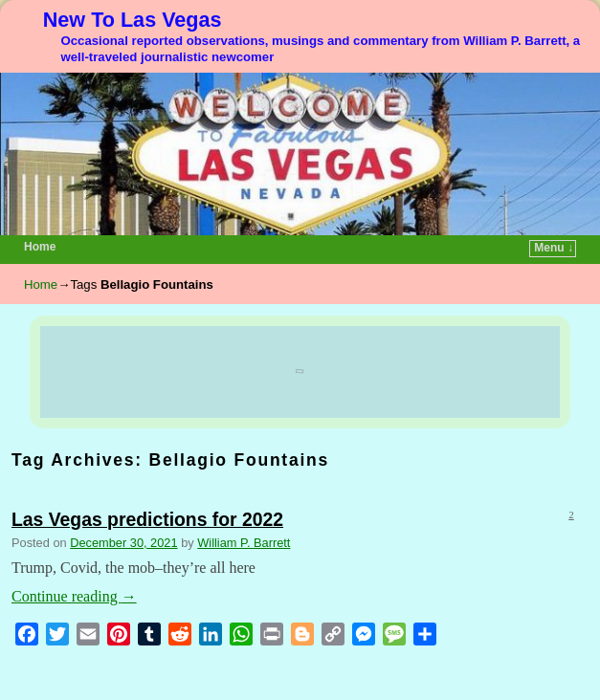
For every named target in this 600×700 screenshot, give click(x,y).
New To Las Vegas (133, 20)
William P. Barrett (244, 543)
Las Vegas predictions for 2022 (147, 519)
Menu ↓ (554, 248)
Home (40, 247)
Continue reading (74, 596)
